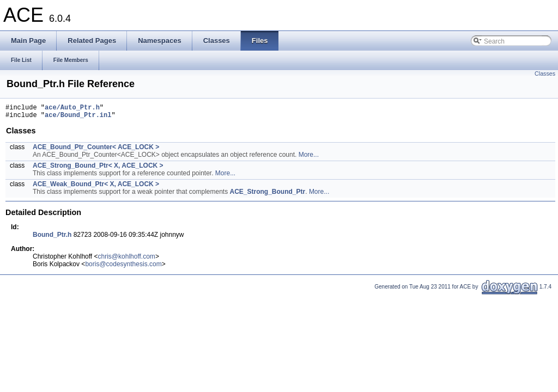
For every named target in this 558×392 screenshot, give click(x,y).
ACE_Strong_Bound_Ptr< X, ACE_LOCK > (98, 169)
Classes (545, 73)
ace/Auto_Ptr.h (72, 109)
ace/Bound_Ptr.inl (78, 118)
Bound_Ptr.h (52, 238)
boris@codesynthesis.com (123, 267)
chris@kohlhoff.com (127, 260)
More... (309, 158)
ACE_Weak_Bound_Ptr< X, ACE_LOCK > (96, 187)
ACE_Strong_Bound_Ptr (268, 195)
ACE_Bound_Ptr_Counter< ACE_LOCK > (96, 150)
